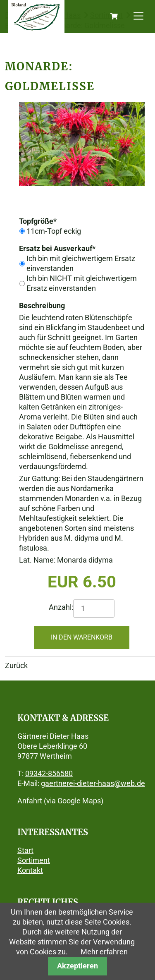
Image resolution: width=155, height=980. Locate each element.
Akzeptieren (77, 966)
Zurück (16, 665)
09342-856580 (49, 773)
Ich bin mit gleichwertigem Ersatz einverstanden (81, 263)
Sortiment (34, 860)
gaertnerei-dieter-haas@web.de (93, 783)
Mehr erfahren (104, 952)
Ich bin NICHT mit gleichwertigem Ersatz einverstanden (82, 283)
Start (25, 850)
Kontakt (30, 870)
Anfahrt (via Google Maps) (60, 801)
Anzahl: (61, 607)
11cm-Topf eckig (54, 231)
